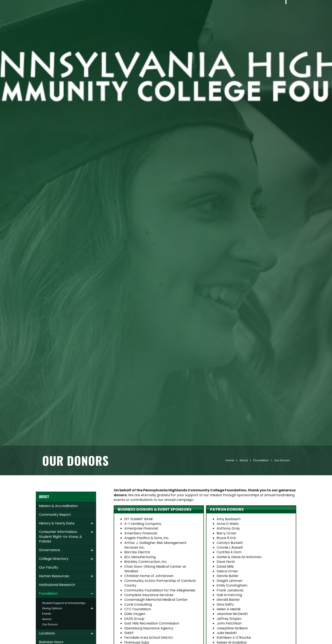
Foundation (261, 490)
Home (230, 490)
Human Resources (54, 606)
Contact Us (55, 5)
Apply (77, 5)
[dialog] (319, 631)
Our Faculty (49, 597)
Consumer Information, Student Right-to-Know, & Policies (60, 566)
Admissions (153, 19)
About (274, 19)
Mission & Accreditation (58, 535)
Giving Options (52, 638)
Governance (49, 579)
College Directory (54, 588)
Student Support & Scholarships (64, 632)
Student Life (204, 19)
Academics (178, 19)
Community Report (55, 544)
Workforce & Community (241, 19)
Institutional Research (57, 614)
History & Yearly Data (57, 553)
